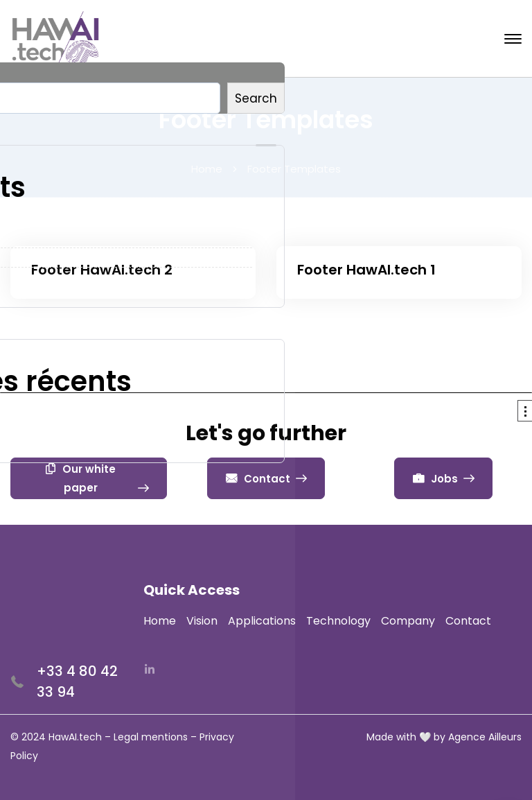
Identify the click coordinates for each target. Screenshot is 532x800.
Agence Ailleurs (485, 737)
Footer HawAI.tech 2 (102, 270)
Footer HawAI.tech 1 (366, 270)
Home (207, 169)
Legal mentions (151, 737)
